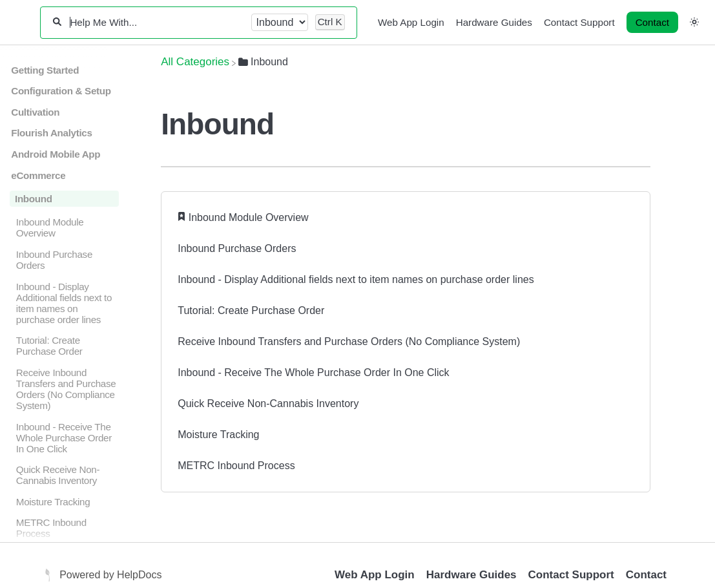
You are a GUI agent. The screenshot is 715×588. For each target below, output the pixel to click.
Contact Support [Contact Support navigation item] (579, 22)
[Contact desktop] (652, 23)
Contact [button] (652, 22)
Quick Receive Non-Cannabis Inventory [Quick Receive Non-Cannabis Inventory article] (268, 404)
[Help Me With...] (156, 22)
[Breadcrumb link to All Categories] (195, 62)
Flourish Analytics (51, 133)
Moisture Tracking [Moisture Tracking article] (218, 435)
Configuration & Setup (61, 91)
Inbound (34, 199)
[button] (694, 22)
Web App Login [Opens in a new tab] (375, 575)
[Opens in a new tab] (49, 575)
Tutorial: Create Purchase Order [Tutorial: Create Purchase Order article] (251, 310)
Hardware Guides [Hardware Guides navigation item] (494, 22)
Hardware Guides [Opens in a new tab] (471, 575)
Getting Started (45, 70)
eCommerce (38, 175)
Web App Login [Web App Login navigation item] (411, 22)
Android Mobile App (56, 154)
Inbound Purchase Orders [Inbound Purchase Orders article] (237, 248)
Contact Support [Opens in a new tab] (571, 575)
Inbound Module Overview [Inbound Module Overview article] (249, 217)
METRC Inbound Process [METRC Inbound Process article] (236, 466)
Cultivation (35, 112)
